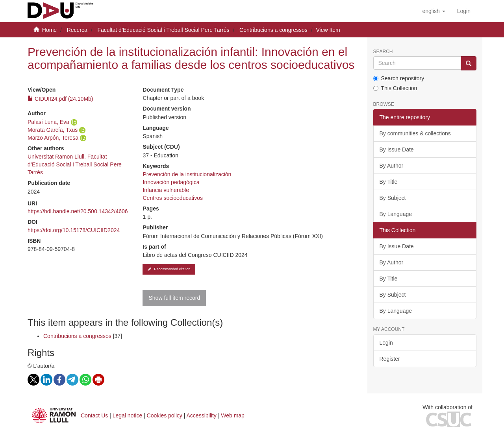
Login (386, 343)
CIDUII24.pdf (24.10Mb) (60, 99)
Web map (233, 415)
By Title (389, 182)
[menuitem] (464, 11)
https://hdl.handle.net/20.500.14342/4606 (78, 211)
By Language (396, 214)
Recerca (77, 30)
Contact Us (94, 415)
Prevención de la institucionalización (187, 174)
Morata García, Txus (53, 130)
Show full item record (174, 298)
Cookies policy (165, 415)
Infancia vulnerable (166, 190)
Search (383, 52)
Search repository (399, 78)
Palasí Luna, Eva (48, 122)
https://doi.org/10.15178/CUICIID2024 (74, 230)
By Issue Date (397, 150)
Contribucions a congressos (273, 30)
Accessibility (202, 415)
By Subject (393, 198)
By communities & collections (415, 133)
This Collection (395, 88)
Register (390, 359)
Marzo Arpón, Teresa (53, 138)
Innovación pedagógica (171, 182)
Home (49, 30)
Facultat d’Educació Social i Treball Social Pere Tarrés (163, 30)
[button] (434, 11)
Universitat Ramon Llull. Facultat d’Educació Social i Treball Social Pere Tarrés (75, 164)
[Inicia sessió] (464, 11)
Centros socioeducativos (173, 198)
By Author (392, 166)
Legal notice (128, 415)
